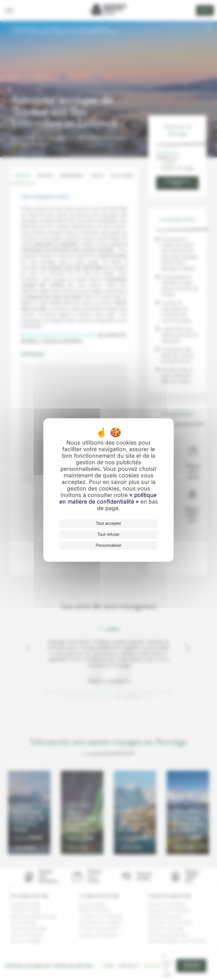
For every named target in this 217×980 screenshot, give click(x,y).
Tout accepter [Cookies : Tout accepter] (108, 523)
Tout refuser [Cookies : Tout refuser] (108, 534)
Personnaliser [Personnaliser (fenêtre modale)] (109, 545)
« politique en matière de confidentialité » (108, 498)
